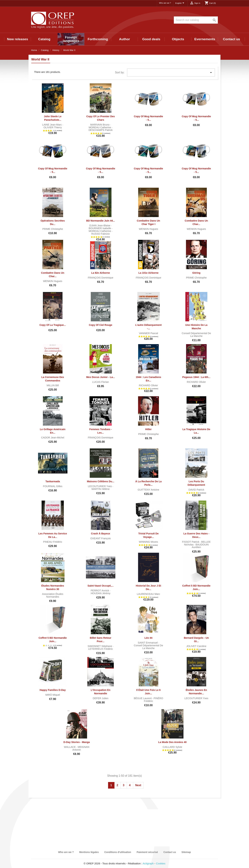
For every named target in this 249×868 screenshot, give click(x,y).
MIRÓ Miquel (53, 695)
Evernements (205, 39)
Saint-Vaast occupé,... (100, 586)
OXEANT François (100, 538)
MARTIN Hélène (101, 489)
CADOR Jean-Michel (53, 438)
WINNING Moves (148, 542)
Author (125, 39)
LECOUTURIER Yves (100, 486)
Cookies (161, 863)
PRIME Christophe (53, 229)
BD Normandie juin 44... (101, 221)
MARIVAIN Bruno (100, 125)
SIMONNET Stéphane (100, 646)
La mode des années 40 (172, 742)
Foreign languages (71, 39)
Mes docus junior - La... (101, 377)
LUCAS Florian (101, 382)
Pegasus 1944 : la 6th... (196, 377)
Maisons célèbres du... (101, 481)
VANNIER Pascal (148, 333)
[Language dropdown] (180, 3)
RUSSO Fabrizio (100, 234)
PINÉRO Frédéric (153, 700)
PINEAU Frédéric (53, 542)
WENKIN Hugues (148, 229)
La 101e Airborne (148, 273)
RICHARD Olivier (148, 385)
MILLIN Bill (53, 385)
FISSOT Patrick (191, 542)
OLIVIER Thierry (53, 127)
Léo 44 (149, 638)
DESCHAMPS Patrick (101, 130)
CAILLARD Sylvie (172, 747)
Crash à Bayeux (100, 534)
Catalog (44, 39)
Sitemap (186, 852)
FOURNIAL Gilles (53, 486)
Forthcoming (98, 39)
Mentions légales (89, 852)
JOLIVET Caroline (196, 646)
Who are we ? (165, 3)
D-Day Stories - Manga (77, 742)
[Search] (196, 20)
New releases (18, 39)
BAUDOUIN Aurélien (200, 546)
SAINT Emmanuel (148, 643)
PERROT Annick (100, 591)
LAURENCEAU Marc (148, 594)
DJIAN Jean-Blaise (100, 226)
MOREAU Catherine (100, 127)
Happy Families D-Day (53, 690)
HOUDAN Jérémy (101, 593)
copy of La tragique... (53, 325)
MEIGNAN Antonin (81, 748)
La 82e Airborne (100, 273)
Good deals (151, 39)
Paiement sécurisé (147, 852)
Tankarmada (53, 481)
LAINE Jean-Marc (52, 125)
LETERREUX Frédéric (101, 649)
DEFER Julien (100, 698)
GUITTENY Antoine (148, 490)
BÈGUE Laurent (143, 698)
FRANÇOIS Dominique (101, 278)
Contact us (231, 39)
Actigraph (148, 863)
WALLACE (70, 747)
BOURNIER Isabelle (100, 228)
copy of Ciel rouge (101, 325)
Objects (178, 39)
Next (138, 785)
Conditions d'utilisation (118, 852)
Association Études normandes (53, 595)
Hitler (148, 429)
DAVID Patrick (196, 490)
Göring (196, 273)
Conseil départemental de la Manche (196, 335)
